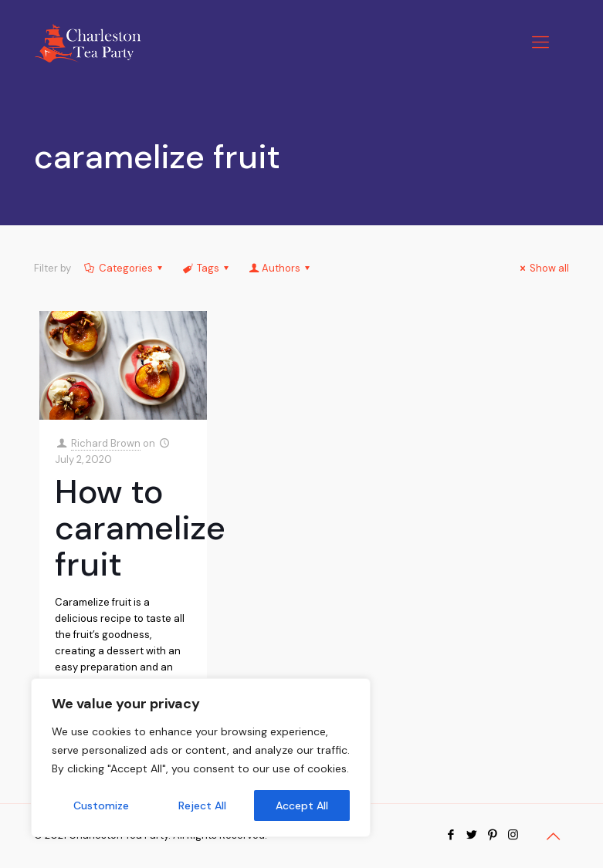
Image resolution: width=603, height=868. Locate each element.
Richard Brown (106, 443)
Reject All (202, 806)
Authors (280, 268)
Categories (125, 268)
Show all (542, 268)
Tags (207, 268)
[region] (201, 758)
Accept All (302, 806)
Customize (101, 806)
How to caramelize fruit (140, 528)
